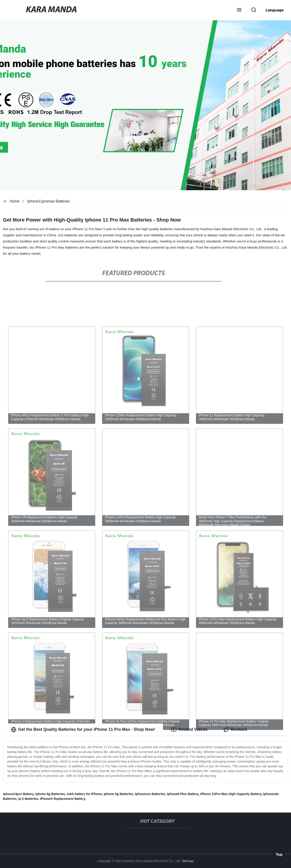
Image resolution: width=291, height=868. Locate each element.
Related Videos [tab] (189, 730)
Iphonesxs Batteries (150, 794)
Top (279, 855)
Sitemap (188, 861)
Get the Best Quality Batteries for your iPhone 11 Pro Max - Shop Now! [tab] (83, 730)
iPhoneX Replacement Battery (63, 799)
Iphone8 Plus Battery (183, 794)
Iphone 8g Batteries (50, 794)
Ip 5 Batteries (28, 799)
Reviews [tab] (235, 730)
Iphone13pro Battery (18, 794)
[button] (239, 10)
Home (15, 201)
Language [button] (275, 10)
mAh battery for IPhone (84, 794)
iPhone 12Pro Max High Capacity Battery (231, 794)
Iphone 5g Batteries (118, 794)
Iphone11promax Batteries (49, 201)
